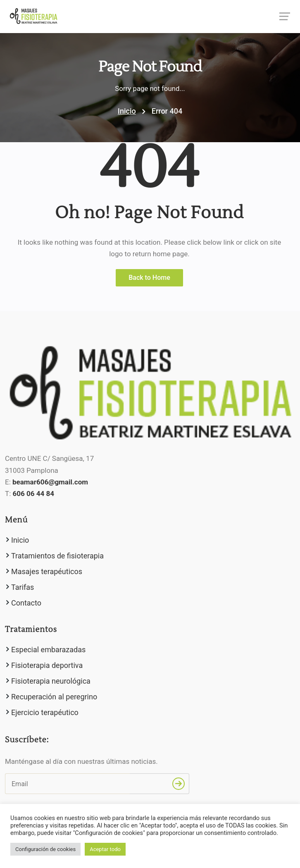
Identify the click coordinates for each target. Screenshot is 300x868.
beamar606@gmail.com (50, 482)
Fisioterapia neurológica (51, 681)
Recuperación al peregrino (54, 697)
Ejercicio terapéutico (45, 712)
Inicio (127, 111)
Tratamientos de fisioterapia (57, 556)
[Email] (67, 784)
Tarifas (23, 587)
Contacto (26, 603)
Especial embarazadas (48, 650)
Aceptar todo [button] (105, 849)
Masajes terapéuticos (47, 571)
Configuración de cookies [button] (45, 849)
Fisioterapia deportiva (47, 665)
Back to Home (149, 278)
